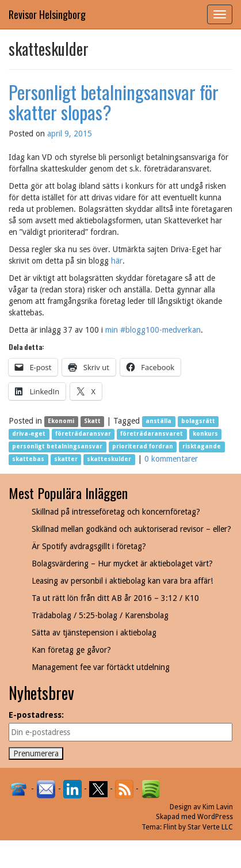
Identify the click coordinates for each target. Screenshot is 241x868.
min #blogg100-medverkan (153, 330)
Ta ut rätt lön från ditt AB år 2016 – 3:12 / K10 (115, 598)
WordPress (215, 817)
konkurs (205, 434)
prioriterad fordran (143, 447)
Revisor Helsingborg (47, 14)
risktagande (202, 447)
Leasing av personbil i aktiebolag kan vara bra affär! (122, 581)
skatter (66, 460)
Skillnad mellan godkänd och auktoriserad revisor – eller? (131, 529)
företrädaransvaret (152, 434)
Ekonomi (61, 422)
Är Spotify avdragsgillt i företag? (89, 546)
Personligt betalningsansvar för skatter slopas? (114, 102)
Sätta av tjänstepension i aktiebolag (94, 633)
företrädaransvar (83, 434)
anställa (158, 422)
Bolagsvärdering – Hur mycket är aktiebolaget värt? (122, 564)
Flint (170, 827)
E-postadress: (36, 715)
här (117, 261)
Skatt (92, 422)
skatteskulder (109, 460)
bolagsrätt (198, 422)
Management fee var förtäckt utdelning (101, 667)
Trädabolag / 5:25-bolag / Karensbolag (100, 615)
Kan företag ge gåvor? (71, 650)
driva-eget (29, 434)
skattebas (28, 460)
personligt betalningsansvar (57, 447)
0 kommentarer (171, 459)
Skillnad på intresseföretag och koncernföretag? (116, 512)
